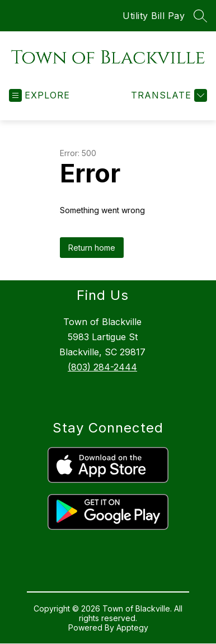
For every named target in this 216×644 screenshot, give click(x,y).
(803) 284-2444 (102, 367)
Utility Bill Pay (154, 16)
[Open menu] (39, 95)
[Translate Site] (168, 95)
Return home (92, 248)
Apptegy (132, 627)
